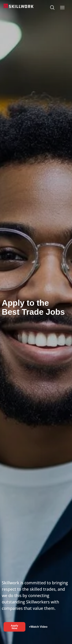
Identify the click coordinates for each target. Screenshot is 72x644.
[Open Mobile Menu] (62, 7)
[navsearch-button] (52, 8)
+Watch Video (38, 627)
